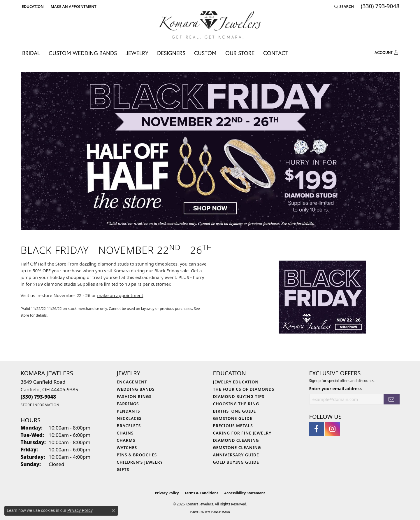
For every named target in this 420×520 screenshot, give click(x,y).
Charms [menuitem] (126, 440)
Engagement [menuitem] (132, 382)
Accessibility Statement (245, 493)
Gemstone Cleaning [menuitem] (237, 447)
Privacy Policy (167, 493)
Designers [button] (171, 53)
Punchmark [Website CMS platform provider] (220, 512)
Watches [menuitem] (127, 447)
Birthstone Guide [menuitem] (235, 411)
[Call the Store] (38, 397)
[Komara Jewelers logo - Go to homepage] (210, 25)
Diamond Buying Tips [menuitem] (239, 396)
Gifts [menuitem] (123, 469)
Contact (276, 53)
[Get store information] (40, 405)
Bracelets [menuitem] (129, 426)
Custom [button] (205, 53)
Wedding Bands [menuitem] (136, 389)
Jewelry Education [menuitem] (236, 382)
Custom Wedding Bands (83, 53)
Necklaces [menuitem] (129, 418)
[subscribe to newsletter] (391, 399)
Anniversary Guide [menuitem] (236, 455)
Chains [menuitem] (125, 433)
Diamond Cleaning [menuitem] (236, 440)
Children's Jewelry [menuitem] (140, 462)
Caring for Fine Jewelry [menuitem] (242, 433)
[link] (73, 6)
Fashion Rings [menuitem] (134, 396)
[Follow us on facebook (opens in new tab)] (317, 429)
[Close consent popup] (113, 511)
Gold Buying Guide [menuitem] (236, 462)
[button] (32, 6)
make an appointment (120, 295)
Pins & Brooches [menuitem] (137, 455)
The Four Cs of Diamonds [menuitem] (244, 389)
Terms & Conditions (201, 493)
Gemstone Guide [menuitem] (233, 418)
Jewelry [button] (137, 53)
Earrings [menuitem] (128, 404)
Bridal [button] (31, 53)
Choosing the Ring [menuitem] (236, 404)
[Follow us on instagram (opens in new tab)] (333, 429)
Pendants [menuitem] (129, 411)
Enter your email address (335, 388)
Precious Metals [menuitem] (233, 426)
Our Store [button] (240, 53)
